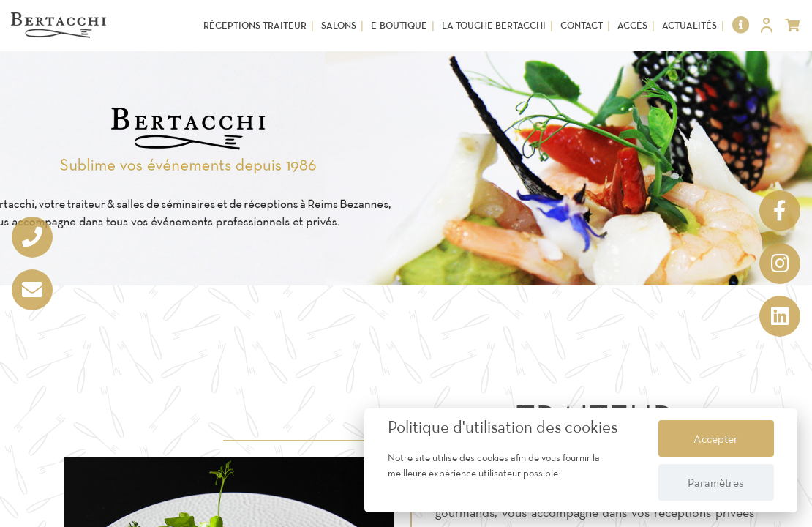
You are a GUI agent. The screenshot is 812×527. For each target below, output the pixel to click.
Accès (632, 25)
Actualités (689, 25)
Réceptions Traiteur (255, 25)
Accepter (716, 438)
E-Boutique (399, 25)
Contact (582, 25)
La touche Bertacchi (494, 25)
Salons (339, 25)
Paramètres (716, 482)
